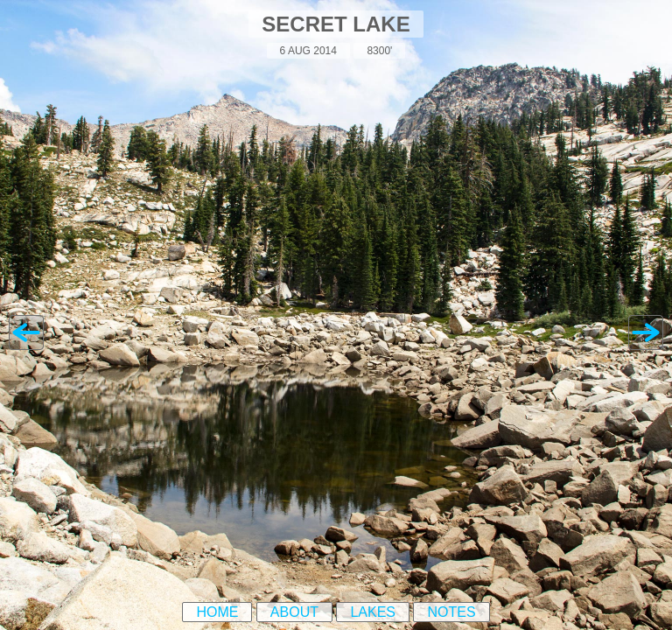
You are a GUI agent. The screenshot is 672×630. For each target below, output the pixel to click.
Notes (451, 612)
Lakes (373, 612)
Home (217, 612)
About (294, 612)
